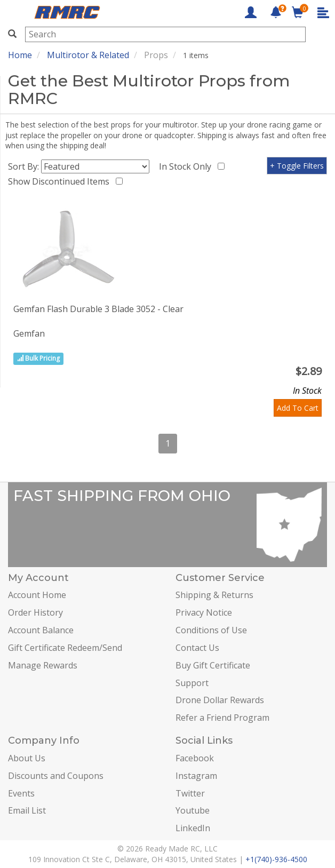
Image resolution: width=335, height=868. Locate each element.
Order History (35, 612)
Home (20, 55)
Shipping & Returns (214, 595)
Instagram (196, 776)
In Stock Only (187, 166)
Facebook (195, 758)
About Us (27, 758)
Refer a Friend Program (222, 718)
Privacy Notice (204, 612)
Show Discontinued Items (61, 181)
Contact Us (197, 648)
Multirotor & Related (88, 55)
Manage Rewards (43, 665)
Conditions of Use (211, 630)
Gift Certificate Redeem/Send (65, 648)
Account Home (37, 595)
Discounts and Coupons (56, 776)
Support (192, 683)
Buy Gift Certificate (213, 665)
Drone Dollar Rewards (220, 700)
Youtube (193, 810)
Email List (27, 810)
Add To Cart (298, 408)
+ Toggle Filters (297, 166)
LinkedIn (193, 828)
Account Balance (41, 630)
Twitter (190, 793)
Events (21, 793)
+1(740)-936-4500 (276, 859)
